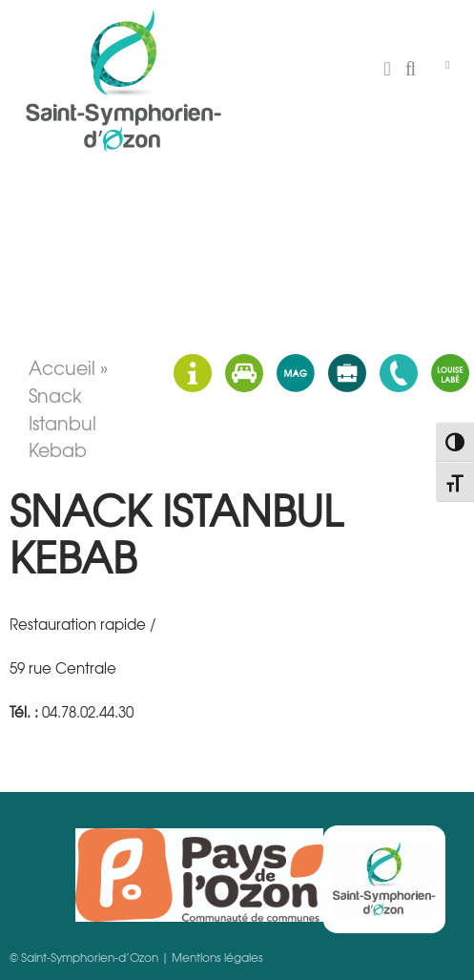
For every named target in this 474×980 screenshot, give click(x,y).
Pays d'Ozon (199, 875)
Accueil (62, 367)
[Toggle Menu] (447, 65)
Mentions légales (217, 957)
